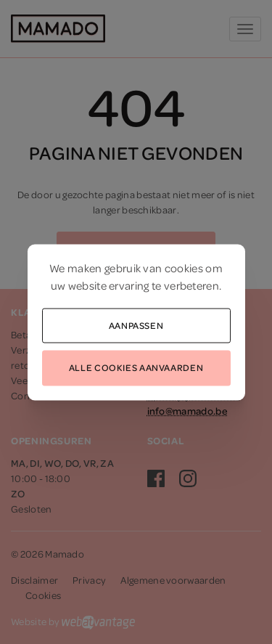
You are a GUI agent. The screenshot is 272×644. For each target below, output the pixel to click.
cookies (184, 267)
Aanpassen (136, 325)
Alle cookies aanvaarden (136, 367)
